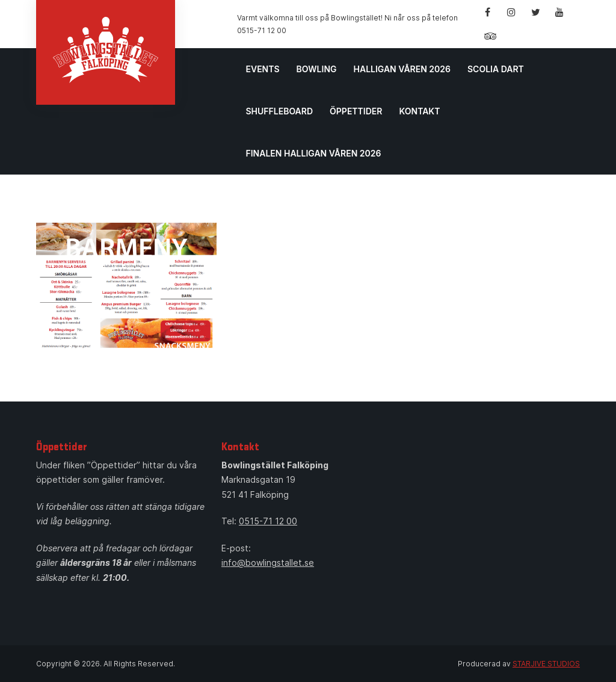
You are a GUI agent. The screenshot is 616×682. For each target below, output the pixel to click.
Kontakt (419, 111)
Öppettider (356, 111)
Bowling (317, 69)
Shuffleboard (279, 111)
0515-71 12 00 (268, 521)
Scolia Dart (496, 69)
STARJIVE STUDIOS (546, 664)
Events (262, 69)
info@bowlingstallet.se (268, 563)
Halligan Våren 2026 (402, 69)
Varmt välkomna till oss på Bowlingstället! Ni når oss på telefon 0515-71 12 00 (347, 24)
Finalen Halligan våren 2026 (313, 153)
